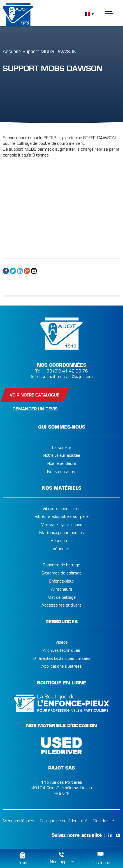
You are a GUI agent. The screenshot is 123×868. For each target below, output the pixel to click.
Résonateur (61, 541)
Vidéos (62, 642)
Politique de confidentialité (63, 821)
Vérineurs (62, 549)
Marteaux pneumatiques (62, 533)
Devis (22, 863)
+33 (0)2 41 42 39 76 (66, 371)
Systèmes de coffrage (61, 573)
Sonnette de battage (61, 565)
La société (62, 448)
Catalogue (101, 863)
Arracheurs (62, 589)
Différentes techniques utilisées (62, 658)
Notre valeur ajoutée (61, 455)
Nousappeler (62, 862)
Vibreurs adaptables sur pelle (62, 516)
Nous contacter (61, 472)
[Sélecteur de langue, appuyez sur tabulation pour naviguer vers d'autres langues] (90, 14)
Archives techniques (61, 650)
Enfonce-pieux (62, 581)
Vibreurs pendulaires (62, 509)
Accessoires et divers (61, 605)
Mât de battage (61, 597)
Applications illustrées (62, 666)
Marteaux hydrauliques (61, 525)
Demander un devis (35, 409)
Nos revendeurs (61, 463)
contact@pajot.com (75, 377)
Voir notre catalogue (35, 395)
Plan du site (103, 821)
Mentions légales (18, 821)
